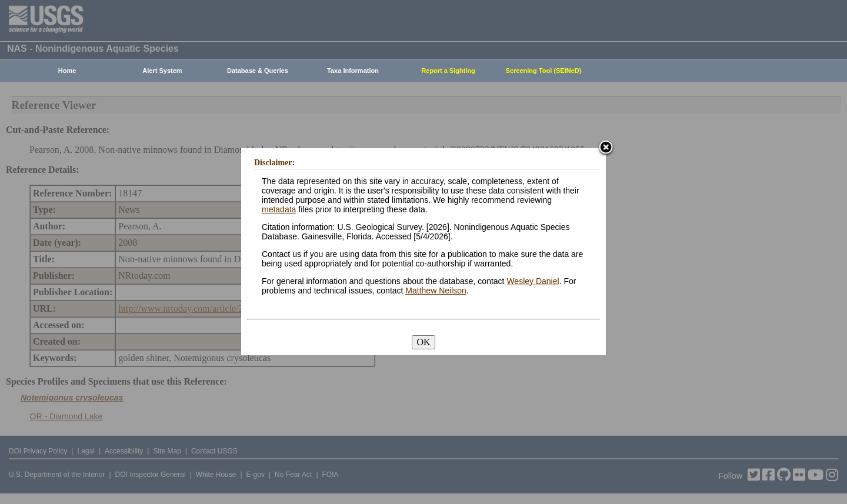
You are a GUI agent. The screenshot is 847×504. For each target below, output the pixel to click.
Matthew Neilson (436, 291)
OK (423, 342)
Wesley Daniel (533, 281)
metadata (279, 209)
